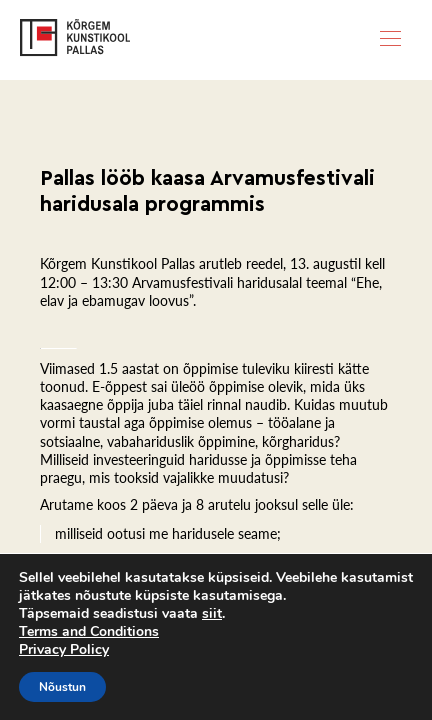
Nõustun (62, 687)
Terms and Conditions (89, 631)
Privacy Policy (64, 649)
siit (212, 614)
